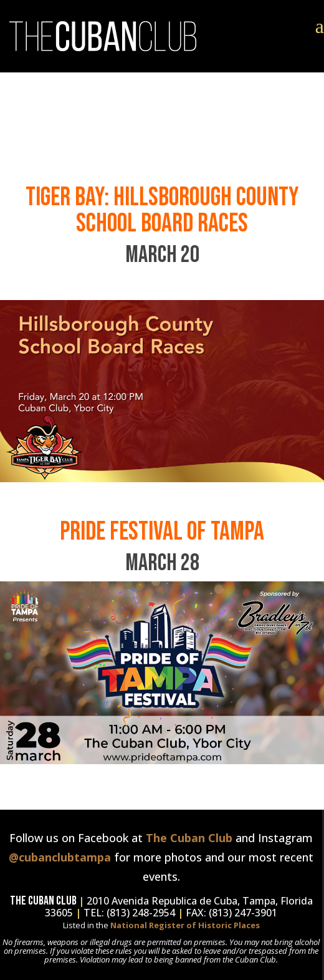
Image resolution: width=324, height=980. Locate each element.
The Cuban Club (189, 838)
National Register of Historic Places (185, 925)
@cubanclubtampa (60, 857)
